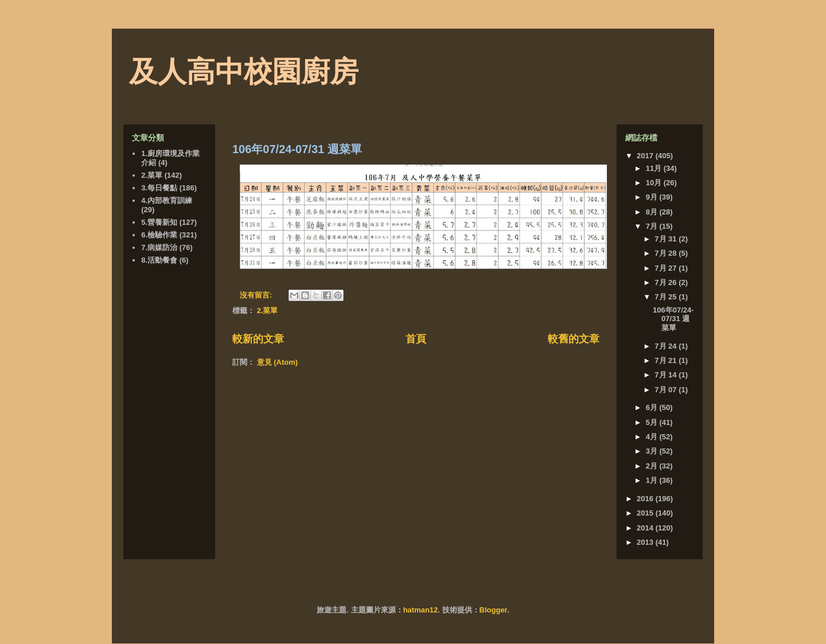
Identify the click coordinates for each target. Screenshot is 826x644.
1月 (653, 480)
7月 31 (667, 239)
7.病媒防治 (159, 247)
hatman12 (421, 610)
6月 (653, 407)
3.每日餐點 (159, 188)
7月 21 (667, 360)
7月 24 (667, 346)
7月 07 (667, 390)
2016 (646, 499)
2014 (646, 528)
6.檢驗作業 (159, 235)
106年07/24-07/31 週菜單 (297, 149)
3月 (653, 451)
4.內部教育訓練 (167, 200)
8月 (653, 212)
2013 (646, 542)
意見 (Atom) (278, 362)
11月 (655, 168)
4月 (653, 437)
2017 (646, 156)
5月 (653, 422)
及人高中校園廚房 (244, 72)
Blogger (493, 610)
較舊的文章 (574, 339)
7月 (653, 226)
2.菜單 (268, 311)
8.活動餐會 (159, 260)
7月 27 (667, 268)
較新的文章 (258, 339)
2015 (646, 513)
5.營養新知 (159, 222)
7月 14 (667, 375)
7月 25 (667, 297)
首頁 (416, 339)
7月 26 (667, 282)
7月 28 (667, 253)
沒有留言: (257, 295)
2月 (653, 466)
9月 (653, 197)
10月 (655, 183)
